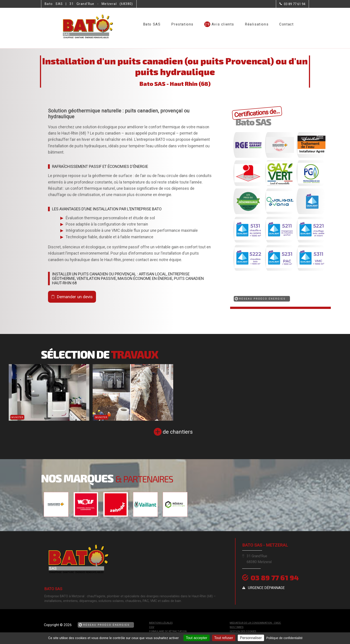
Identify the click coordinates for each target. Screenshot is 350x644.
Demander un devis (75, 297)
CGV (152, 627)
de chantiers (178, 432)
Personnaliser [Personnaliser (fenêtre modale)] (251, 638)
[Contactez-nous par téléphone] (292, 4)
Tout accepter (196, 638)
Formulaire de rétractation (168, 631)
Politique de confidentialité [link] (284, 638)
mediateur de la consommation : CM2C (255, 623)
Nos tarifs (236, 627)
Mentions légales (161, 623)
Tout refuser (224, 638)
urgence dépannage (266, 588)
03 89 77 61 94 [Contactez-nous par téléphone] (275, 577)
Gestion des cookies (243, 631)
